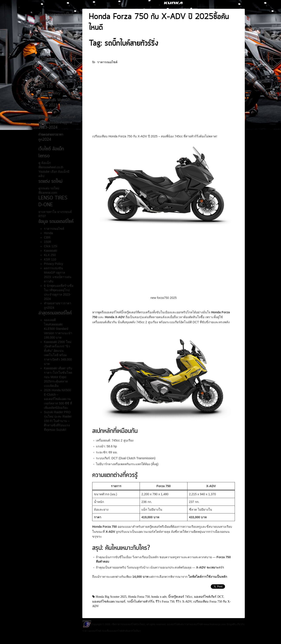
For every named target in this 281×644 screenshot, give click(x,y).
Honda (43, 45)
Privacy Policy (50, 93)
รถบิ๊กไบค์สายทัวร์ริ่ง (141, 601)
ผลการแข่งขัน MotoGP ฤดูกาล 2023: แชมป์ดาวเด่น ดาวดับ (55, 105)
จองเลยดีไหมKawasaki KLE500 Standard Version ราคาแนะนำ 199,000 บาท (58, 329)
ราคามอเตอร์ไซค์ (194, 624)
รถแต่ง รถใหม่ (50, 188)
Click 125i (46, 66)
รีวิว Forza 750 (165, 601)
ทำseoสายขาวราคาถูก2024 (51, 137)
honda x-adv (159, 597)
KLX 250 (46, 80)
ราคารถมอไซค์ (48, 38)
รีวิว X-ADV (184, 601)
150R (43, 59)
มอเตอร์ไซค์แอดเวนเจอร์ (109, 601)
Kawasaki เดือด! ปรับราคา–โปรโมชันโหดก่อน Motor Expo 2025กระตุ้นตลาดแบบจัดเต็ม (58, 377)
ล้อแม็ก (46, 163)
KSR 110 (46, 87)
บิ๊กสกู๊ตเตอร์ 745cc (180, 597)
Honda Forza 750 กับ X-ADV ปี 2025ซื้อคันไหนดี (159, 22)
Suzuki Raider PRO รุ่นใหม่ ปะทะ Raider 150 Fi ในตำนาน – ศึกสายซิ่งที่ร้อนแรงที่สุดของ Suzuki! (58, 421)
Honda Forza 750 (139, 597)
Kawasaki (45, 73)
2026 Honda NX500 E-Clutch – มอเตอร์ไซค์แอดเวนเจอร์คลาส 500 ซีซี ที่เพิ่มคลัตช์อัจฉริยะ (58, 399)
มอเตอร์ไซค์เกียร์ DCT (209, 597)
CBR (42, 52)
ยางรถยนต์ (64, 212)
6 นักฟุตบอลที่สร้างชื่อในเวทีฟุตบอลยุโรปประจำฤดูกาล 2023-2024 (57, 123)
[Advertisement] (164, 101)
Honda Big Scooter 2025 (111, 597)
